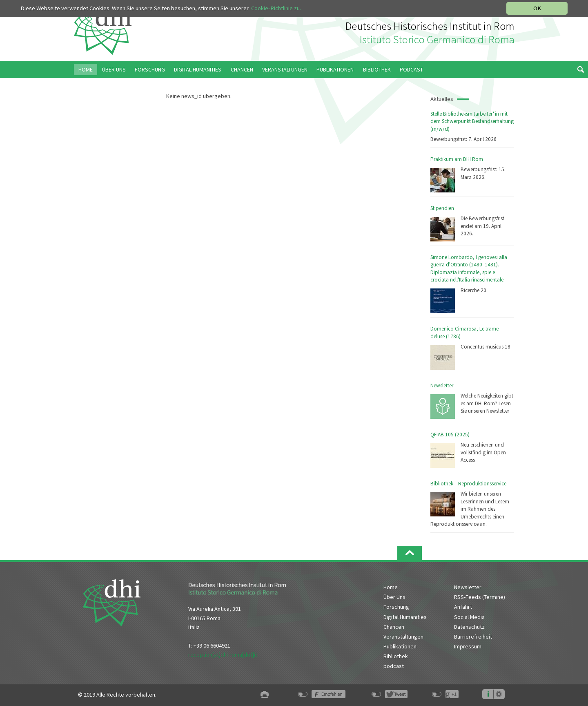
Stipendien (442, 208)
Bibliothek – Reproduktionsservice (468, 484)
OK (537, 8)
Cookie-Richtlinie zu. (276, 8)
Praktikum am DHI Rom (457, 159)
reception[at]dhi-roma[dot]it (223, 655)
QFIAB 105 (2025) (450, 435)
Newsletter (442, 385)
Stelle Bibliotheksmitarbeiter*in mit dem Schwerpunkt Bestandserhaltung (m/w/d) (472, 121)
